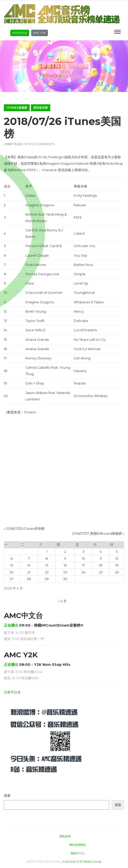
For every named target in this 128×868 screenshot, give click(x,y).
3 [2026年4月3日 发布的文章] (83, 552)
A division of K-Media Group (82, 862)
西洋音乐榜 (41, 108)
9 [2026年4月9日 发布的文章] (65, 559)
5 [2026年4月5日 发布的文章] (117, 552)
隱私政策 (65, 836)
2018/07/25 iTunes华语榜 (25, 529)
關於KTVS (78, 853)
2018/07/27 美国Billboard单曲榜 (97, 534)
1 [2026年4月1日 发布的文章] (47, 552)
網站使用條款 (78, 845)
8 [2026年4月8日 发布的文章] (47, 559)
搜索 (7, 796)
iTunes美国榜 (17, 108)
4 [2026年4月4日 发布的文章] (101, 552)
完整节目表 (12, 692)
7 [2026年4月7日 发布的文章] (29, 559)
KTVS (29, 144)
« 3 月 (62, 601)
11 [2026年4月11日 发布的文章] (101, 559)
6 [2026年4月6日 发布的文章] (12, 559)
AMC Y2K (39, 33)
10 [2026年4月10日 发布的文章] (84, 559)
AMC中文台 (20, 33)
